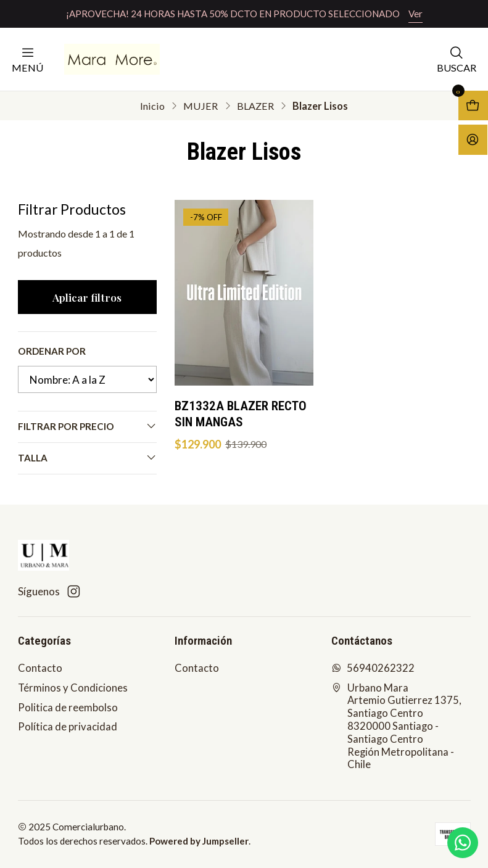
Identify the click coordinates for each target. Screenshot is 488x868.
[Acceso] (473, 139)
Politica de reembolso (68, 708)
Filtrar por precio (88, 426)
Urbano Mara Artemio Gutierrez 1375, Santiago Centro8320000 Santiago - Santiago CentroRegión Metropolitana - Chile (397, 726)
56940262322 (373, 668)
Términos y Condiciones (73, 688)
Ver (416, 14)
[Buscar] (457, 59)
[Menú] (27, 59)
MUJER (201, 106)
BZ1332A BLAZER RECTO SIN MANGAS (241, 414)
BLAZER (255, 106)
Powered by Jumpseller (199, 841)
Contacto (40, 668)
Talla (88, 457)
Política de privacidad (68, 727)
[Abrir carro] (473, 105)
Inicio (152, 106)
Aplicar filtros (87, 297)
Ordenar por (52, 351)
